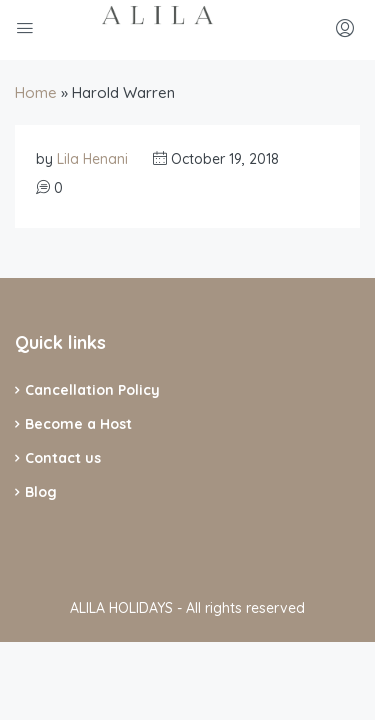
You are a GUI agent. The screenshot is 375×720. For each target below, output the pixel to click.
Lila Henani (92, 159)
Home (36, 92)
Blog (41, 492)
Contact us (63, 458)
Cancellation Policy (92, 390)
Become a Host (78, 424)
